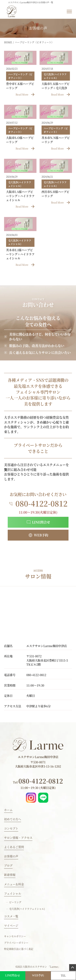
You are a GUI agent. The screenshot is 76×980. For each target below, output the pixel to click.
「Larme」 (54, 967)
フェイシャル (13, 893)
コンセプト (11, 828)
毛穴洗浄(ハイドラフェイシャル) (27, 909)
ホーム (8, 810)
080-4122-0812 (38, 781)
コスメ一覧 (11, 916)
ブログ (8, 865)
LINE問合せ (13, 975)
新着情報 (10, 875)
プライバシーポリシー (16, 943)
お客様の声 (11, 856)
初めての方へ (13, 819)
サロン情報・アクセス (18, 838)
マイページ (11, 925)
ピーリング (15, 902)
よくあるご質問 (14, 847)
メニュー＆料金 (14, 884)
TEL (63, 976)
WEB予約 (38, 975)
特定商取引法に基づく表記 (19, 949)
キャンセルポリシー (15, 936)
